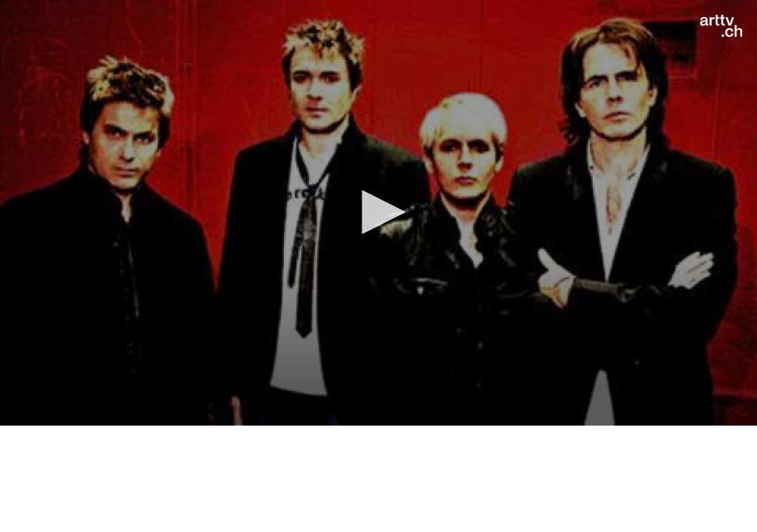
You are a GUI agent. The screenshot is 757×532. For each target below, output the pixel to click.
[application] (378, 213)
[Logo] (721, 26)
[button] (378, 212)
